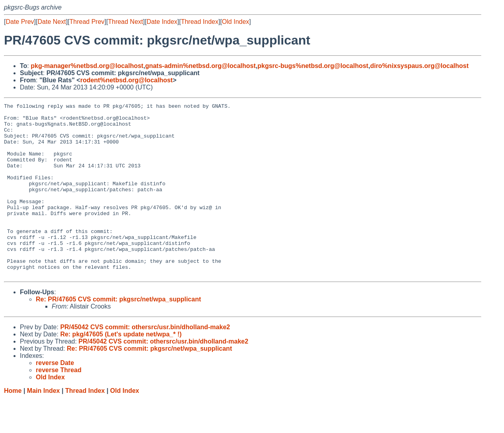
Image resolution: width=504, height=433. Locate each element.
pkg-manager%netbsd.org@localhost (87, 66)
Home (13, 425)
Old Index (235, 22)
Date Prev (20, 22)
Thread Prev (87, 22)
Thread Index (200, 22)
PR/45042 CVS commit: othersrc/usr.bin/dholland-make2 (145, 362)
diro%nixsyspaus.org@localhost (419, 66)
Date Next (52, 22)
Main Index (44, 425)
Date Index (162, 22)
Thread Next (125, 22)
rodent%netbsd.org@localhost (127, 80)
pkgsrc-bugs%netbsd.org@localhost (313, 66)
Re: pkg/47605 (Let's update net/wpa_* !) (121, 369)
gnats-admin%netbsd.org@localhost (200, 66)
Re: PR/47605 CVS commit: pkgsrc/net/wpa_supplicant (118, 334)
